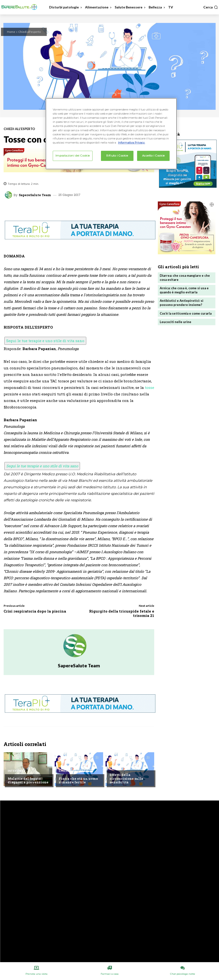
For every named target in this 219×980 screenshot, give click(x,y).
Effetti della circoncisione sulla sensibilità (126, 778)
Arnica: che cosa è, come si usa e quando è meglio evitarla (184, 290)
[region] (111, 134)
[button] (211, 7)
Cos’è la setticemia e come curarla (186, 313)
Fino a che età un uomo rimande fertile (78, 780)
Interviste (17, 771)
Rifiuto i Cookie (117, 156)
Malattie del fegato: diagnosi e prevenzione (27, 780)
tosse (149, 387)
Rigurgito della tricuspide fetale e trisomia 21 (122, 613)
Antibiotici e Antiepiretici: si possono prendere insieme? (182, 303)
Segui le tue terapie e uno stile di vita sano (45, 341)
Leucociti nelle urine (176, 321)
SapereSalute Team (35, 195)
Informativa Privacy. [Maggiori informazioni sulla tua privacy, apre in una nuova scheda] (132, 143)
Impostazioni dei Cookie (73, 156)
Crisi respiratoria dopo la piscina (35, 611)
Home (11, 32)
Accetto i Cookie (153, 156)
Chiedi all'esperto (30, 32)
